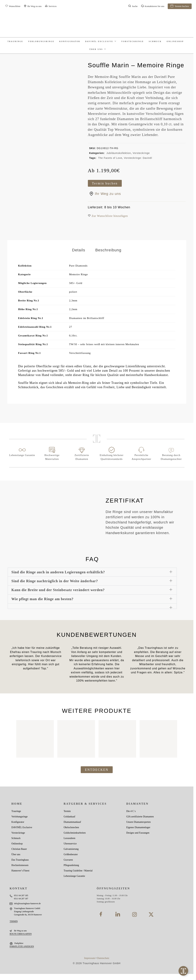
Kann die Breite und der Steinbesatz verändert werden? (58, 590)
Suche (133, 6)
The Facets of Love (110, 158)
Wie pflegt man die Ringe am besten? (42, 599)
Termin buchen (180, 6)
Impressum (90, 958)
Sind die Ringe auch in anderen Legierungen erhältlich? (58, 572)
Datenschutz (103, 958)
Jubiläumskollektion (119, 153)
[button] (110, 216)
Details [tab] (79, 250)
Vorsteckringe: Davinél (138, 158)
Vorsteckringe (141, 153)
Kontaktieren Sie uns (153, 6)
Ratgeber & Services (85, 804)
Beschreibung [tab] (108, 250)
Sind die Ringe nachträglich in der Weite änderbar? (55, 581)
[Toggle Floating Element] (183, 971)
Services (51, 6)
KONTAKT (19, 888)
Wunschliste (13, 6)
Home (17, 804)
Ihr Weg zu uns (33, 6)
